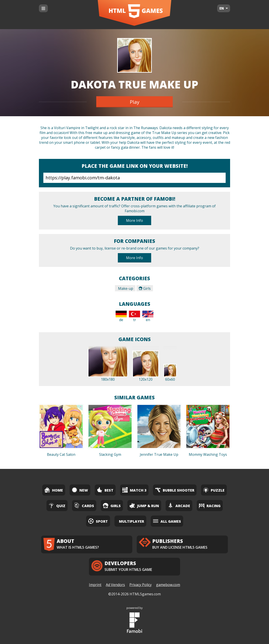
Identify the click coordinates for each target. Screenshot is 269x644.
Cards (84, 505)
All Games (167, 521)
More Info (134, 220)
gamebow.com (168, 585)
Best (105, 490)
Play (135, 102)
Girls (145, 288)
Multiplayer (131, 521)
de (121, 316)
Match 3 (134, 490)
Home (54, 490)
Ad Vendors (115, 585)
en (148, 316)
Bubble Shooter (175, 490)
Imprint (95, 585)
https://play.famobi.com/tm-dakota (134, 178)
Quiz (57, 505)
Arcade (179, 505)
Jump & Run (144, 505)
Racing (210, 505)
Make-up (125, 288)
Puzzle (214, 490)
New (80, 490)
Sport (98, 521)
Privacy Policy (141, 585)
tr (134, 316)
